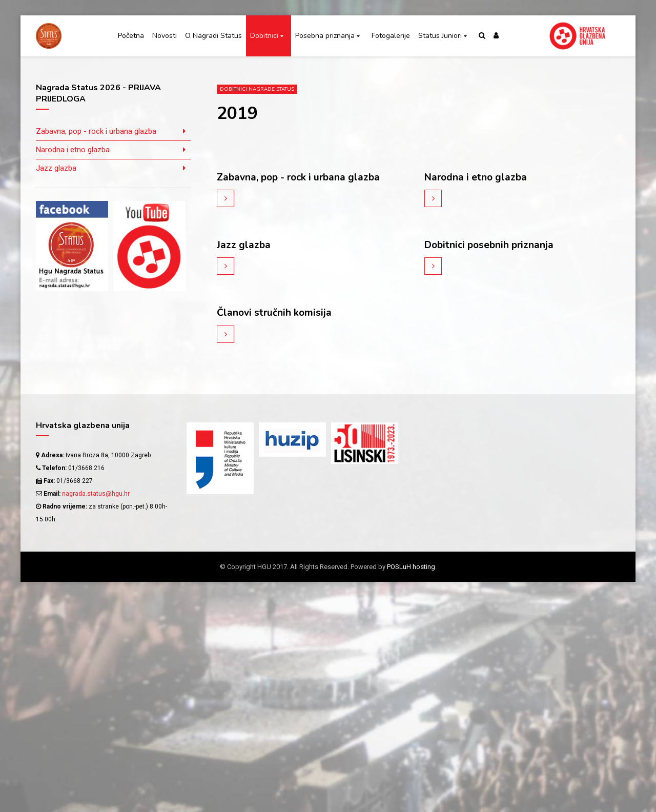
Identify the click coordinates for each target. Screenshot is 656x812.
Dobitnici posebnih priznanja (491, 245)
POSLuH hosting (411, 566)
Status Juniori (440, 36)
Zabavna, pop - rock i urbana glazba (301, 177)
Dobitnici (264, 36)
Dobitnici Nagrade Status (257, 89)
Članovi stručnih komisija (275, 312)
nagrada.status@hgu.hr (96, 493)
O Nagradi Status (213, 36)
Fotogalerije (391, 36)
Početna (131, 36)
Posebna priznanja (325, 36)
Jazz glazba (244, 245)
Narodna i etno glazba (477, 177)
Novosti (165, 36)
